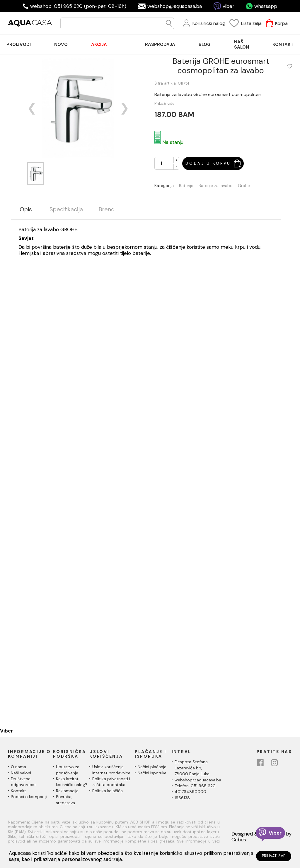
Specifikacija (66, 209)
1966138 (182, 798)
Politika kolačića (108, 791)
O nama (18, 767)
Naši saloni (21, 773)
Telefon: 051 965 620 (195, 786)
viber (229, 6)
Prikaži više (165, 103)
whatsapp (266, 6)
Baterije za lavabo (216, 186)
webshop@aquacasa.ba (175, 6)
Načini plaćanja (152, 767)
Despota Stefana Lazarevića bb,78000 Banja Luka (192, 768)
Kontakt (18, 791)
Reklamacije (67, 791)
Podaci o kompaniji (29, 797)
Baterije (186, 186)
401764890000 (190, 792)
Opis (26, 209)
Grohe (244, 186)
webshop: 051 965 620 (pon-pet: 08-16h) (78, 6)
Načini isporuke (152, 773)
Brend (107, 209)
